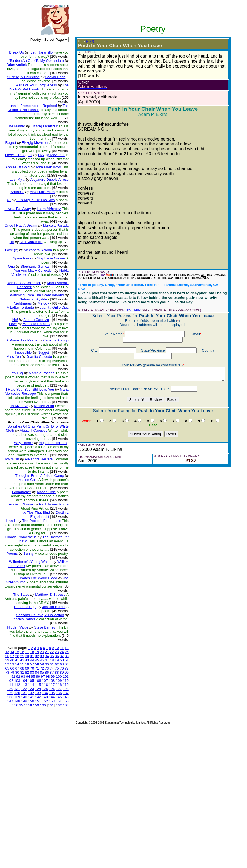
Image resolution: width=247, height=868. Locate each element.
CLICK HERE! (121, 301)
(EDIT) (79, 41)
